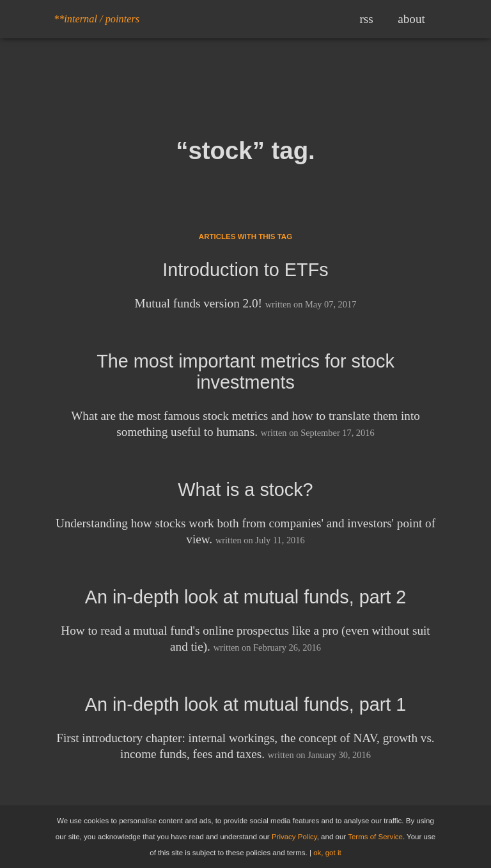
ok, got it (327, 853)
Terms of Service (375, 837)
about (411, 19)
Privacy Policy (294, 837)
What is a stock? (245, 490)
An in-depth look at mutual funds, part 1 (246, 704)
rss (366, 19)
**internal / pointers (97, 19)
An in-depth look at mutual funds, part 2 (246, 597)
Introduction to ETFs (245, 270)
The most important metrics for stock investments (245, 372)
